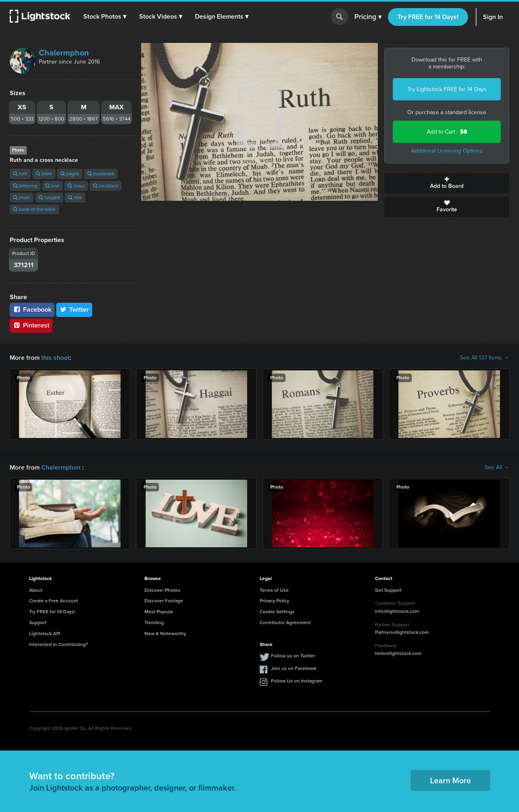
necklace (106, 186)
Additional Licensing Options (447, 151)
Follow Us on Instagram (297, 681)
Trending (154, 623)
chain (22, 198)
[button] (105, 17)
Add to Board (447, 183)
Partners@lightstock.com (402, 632)
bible (44, 174)
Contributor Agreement (285, 623)
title (75, 198)
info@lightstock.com (397, 611)
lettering (25, 186)
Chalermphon (64, 53)
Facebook (32, 309)
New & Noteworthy (165, 633)
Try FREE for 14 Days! (428, 17)
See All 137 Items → (485, 358)
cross (76, 186)
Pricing (368, 17)
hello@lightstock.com (398, 653)
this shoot (55, 358)
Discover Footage (164, 601)
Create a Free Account (54, 601)
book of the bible (34, 209)
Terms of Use (274, 590)
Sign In (493, 17)
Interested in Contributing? (59, 644)
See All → (497, 468)
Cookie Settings (277, 612)
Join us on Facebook (294, 668)
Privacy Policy (274, 601)
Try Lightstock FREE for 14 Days (447, 89)
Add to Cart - (447, 132)
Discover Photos (162, 590)
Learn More (450, 780)
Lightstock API (45, 633)
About (36, 590)
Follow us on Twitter (293, 656)
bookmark (101, 174)
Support (38, 623)
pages (70, 174)
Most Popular (159, 612)
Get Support (388, 590)
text (52, 186)
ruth (20, 174)
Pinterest (31, 325)
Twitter (74, 309)
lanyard (49, 198)
